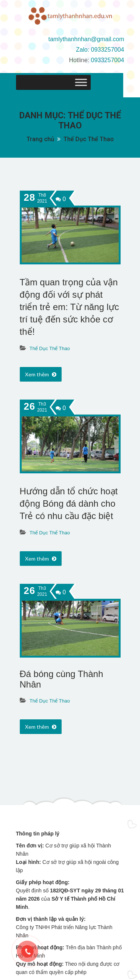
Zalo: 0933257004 (100, 50)
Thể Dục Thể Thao (89, 139)
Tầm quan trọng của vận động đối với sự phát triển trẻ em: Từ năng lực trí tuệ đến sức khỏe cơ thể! (69, 307)
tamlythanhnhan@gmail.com (86, 39)
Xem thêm (41, 374)
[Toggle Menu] (115, 83)
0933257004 (108, 60)
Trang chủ (40, 139)
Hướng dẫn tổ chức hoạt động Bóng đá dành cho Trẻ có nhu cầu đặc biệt (69, 503)
